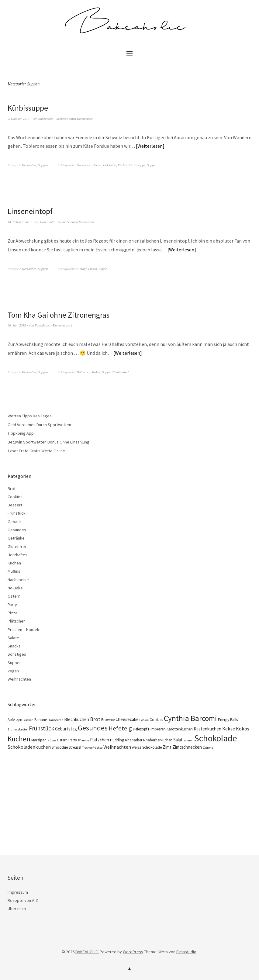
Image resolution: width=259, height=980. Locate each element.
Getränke (16, 538)
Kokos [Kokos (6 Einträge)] (243, 728)
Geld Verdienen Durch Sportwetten (39, 424)
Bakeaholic (46, 118)
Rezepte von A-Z (23, 900)
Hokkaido (110, 165)
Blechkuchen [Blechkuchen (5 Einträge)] (77, 719)
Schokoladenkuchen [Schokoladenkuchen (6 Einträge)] (29, 747)
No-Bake (15, 588)
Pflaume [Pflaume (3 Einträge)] (83, 740)
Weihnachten (19, 679)
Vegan (13, 671)
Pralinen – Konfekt (24, 629)
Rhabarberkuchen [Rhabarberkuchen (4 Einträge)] (158, 740)
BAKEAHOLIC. (87, 951)
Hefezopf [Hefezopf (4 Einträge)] (140, 729)
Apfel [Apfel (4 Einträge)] (12, 719)
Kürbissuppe (28, 108)
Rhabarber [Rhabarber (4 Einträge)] (134, 740)
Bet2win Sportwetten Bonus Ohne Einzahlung (48, 442)
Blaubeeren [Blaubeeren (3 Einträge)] (55, 720)
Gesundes (17, 530)
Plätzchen (17, 621)
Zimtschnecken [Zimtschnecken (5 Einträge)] (187, 747)
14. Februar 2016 (19, 222)
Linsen (93, 268)
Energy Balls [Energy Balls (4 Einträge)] (228, 719)
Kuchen (14, 563)
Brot (12, 488)
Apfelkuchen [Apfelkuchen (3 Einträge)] (25, 720)
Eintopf (81, 268)
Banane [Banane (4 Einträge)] (41, 719)
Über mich (17, 909)
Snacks (14, 646)
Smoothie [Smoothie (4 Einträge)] (60, 747)
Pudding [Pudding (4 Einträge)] (117, 740)
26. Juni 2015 (17, 325)
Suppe (151, 165)
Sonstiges (17, 654)
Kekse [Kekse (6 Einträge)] (229, 728)
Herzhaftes (29, 165)
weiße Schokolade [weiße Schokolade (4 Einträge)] (147, 747)
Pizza (12, 612)
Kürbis (122, 165)
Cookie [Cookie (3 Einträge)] (144, 720)
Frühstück (17, 513)
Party (12, 604)
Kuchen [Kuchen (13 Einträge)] (19, 738)
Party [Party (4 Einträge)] (73, 740)
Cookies (15, 496)
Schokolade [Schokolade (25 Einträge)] (216, 738)
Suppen (43, 165)
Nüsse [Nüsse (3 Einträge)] (52, 740)
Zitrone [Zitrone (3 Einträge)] (208, 747)
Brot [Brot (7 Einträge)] (95, 719)
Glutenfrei (17, 546)
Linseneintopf (31, 211)
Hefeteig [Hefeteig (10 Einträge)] (120, 728)
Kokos (96, 372)
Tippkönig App (21, 433)
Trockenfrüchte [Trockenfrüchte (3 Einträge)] (92, 747)
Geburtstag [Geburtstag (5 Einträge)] (66, 728)
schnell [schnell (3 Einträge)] (188, 740)
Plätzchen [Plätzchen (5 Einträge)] (100, 739)
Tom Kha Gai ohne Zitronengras (59, 314)
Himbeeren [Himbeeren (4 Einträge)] (157, 729)
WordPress (133, 951)
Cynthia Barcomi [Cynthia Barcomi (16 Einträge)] (190, 718)
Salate (13, 637)
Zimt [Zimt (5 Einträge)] (167, 747)
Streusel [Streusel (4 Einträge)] (75, 747)
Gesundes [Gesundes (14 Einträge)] (93, 728)
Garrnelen (84, 165)
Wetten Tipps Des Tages (30, 416)
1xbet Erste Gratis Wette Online (36, 450)
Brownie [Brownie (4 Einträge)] (108, 719)
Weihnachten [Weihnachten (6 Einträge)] (117, 747)
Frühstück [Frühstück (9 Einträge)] (41, 728)
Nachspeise (18, 579)
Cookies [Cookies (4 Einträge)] (156, 719)
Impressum (18, 892)
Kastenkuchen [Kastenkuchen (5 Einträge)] (207, 728)
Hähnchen (83, 372)
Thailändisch (121, 372)
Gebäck (15, 521)
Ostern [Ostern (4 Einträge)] (62, 740)
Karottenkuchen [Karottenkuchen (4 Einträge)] (180, 729)
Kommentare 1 (63, 325)
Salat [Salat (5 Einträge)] (178, 739)
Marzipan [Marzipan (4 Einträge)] (39, 740)
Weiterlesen (150, 146)
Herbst (97, 165)
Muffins (14, 571)
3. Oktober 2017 (19, 118)
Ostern (14, 596)
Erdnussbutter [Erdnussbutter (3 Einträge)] (18, 729)
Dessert (15, 505)
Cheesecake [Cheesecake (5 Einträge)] (127, 719)
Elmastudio (186, 951)
